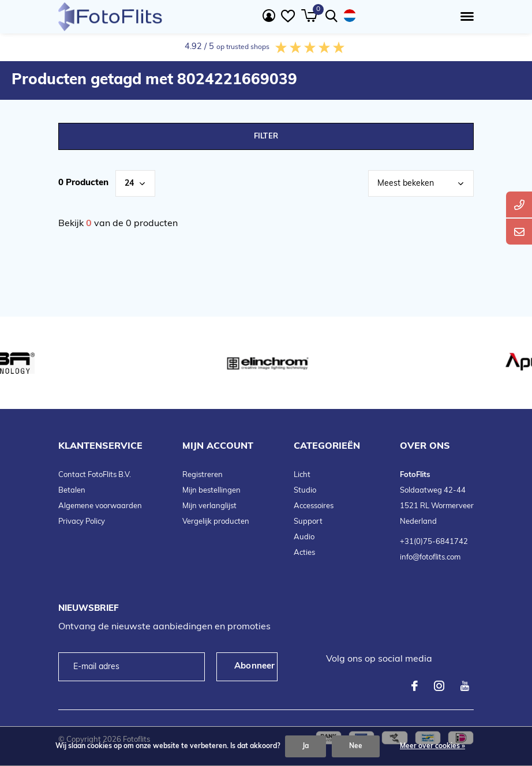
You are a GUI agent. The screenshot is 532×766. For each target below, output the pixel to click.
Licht (302, 475)
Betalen (72, 491)
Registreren (203, 475)
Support (308, 522)
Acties (304, 553)
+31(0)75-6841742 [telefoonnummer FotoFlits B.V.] (434, 542)
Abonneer (255, 667)
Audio (304, 537)
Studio (305, 491)
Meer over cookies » (432, 746)
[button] (465, 17)
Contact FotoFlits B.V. (95, 475)
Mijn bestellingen (211, 491)
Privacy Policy (82, 522)
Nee (356, 746)
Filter (266, 136)
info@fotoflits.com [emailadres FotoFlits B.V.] (430, 557)
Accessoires (314, 506)
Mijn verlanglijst (209, 506)
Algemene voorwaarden (100, 506)
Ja (306, 746)
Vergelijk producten (216, 522)
